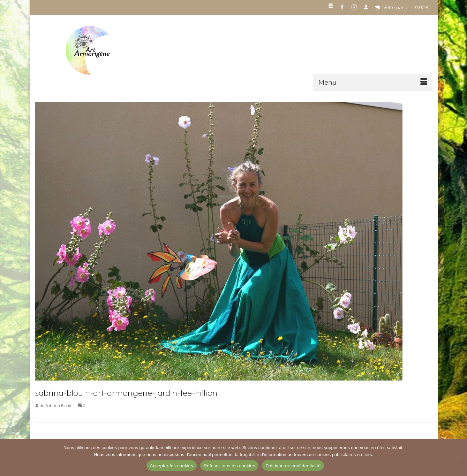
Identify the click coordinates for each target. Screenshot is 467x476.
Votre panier (402, 7)
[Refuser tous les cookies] (458, 458)
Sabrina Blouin (59, 406)
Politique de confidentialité (293, 466)
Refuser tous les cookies (229, 466)
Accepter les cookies (172, 466)
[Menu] (373, 83)
